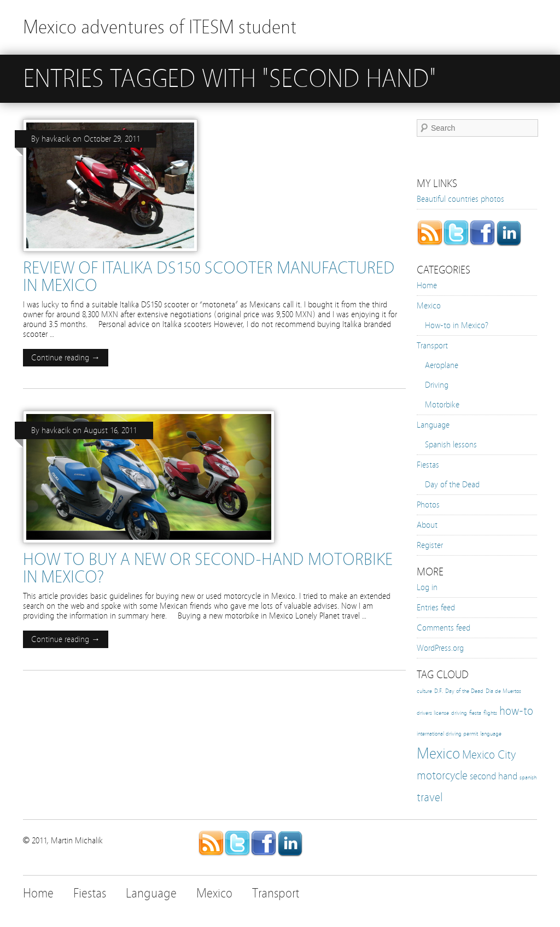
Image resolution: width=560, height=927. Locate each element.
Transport (432, 346)
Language (433, 425)
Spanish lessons (451, 445)
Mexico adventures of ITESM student (160, 27)
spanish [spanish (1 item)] (528, 778)
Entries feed (436, 608)
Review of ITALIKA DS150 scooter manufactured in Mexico (209, 277)
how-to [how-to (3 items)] (516, 711)
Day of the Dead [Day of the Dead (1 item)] (464, 691)
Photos (428, 505)
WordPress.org (440, 648)
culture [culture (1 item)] (424, 691)
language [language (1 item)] (491, 734)
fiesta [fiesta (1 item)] (475, 713)
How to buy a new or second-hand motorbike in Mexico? (208, 568)
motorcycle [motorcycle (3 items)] (442, 776)
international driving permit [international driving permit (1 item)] (447, 734)
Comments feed (444, 628)
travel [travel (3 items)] (430, 797)
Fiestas (428, 465)
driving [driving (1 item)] (459, 713)
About (427, 525)
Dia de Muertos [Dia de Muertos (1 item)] (503, 691)
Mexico (429, 306)
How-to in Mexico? (457, 325)
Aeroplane (442, 365)
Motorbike (442, 405)
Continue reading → (66, 358)
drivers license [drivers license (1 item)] (433, 713)
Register (430, 545)
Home (427, 285)
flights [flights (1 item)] (490, 713)
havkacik (56, 139)
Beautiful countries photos (460, 199)
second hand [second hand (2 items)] (494, 776)
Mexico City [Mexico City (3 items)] (489, 755)
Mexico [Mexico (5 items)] (438, 753)
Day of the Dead (452, 485)
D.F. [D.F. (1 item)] (439, 691)
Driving (437, 385)
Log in (427, 587)
